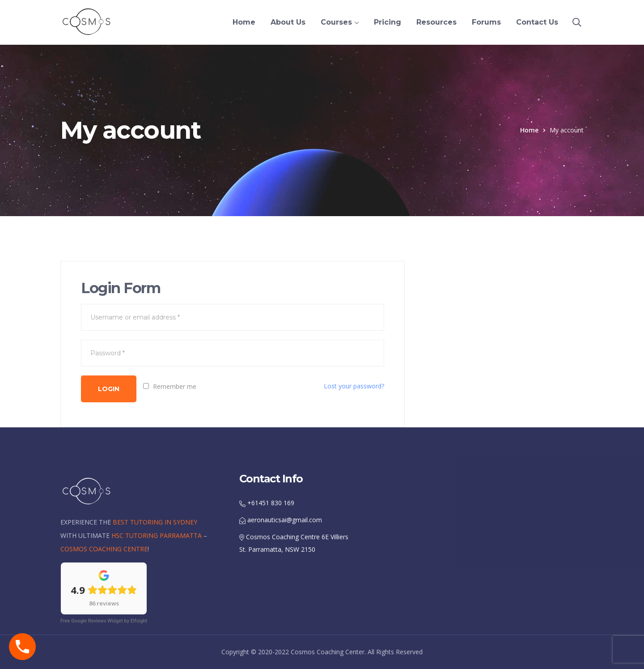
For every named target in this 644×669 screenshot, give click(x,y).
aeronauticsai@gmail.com (281, 520)
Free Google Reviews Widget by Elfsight (104, 621)
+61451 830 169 (267, 503)
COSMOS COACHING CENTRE (104, 549)
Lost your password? (354, 386)
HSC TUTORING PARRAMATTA (157, 535)
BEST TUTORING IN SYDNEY (155, 522)
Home (529, 130)
